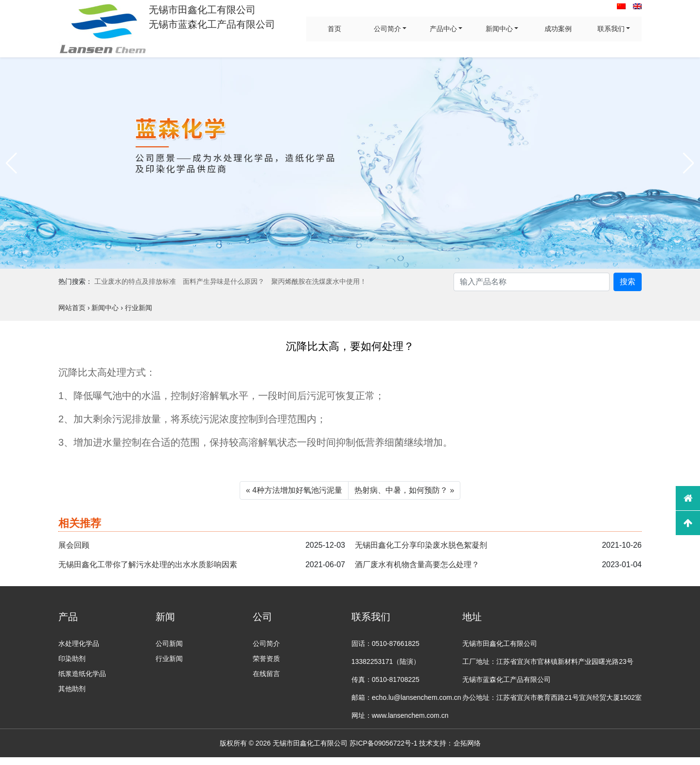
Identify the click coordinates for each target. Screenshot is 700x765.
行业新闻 (169, 659)
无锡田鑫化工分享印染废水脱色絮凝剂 (421, 545)
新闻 (165, 617)
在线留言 (266, 674)
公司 (262, 617)
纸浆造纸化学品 (82, 674)
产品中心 (443, 29)
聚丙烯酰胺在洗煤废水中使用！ (319, 281)
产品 (68, 617)
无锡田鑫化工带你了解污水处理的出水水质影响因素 (148, 565)
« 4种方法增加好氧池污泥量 (294, 490)
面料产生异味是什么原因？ (224, 281)
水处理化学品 (79, 643)
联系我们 (611, 29)
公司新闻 (169, 643)
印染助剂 (72, 659)
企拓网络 (467, 743)
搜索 (628, 282)
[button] (11, 163)
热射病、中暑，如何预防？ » (404, 490)
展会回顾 (74, 545)
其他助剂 (72, 689)
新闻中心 (499, 29)
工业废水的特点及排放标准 (135, 281)
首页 (334, 29)
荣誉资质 (266, 659)
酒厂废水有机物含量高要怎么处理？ (417, 565)
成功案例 (558, 29)
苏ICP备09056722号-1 (384, 743)
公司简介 (387, 29)
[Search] (532, 282)
